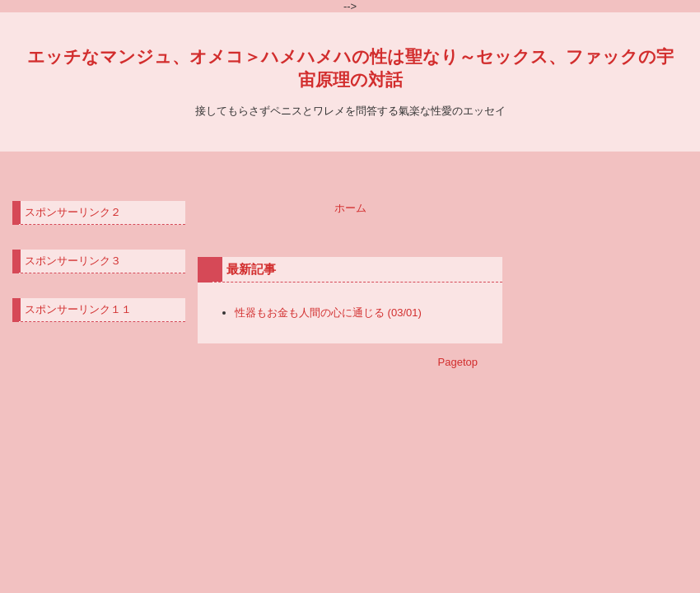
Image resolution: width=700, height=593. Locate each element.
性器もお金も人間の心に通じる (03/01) (328, 313)
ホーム (350, 208)
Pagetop (458, 362)
